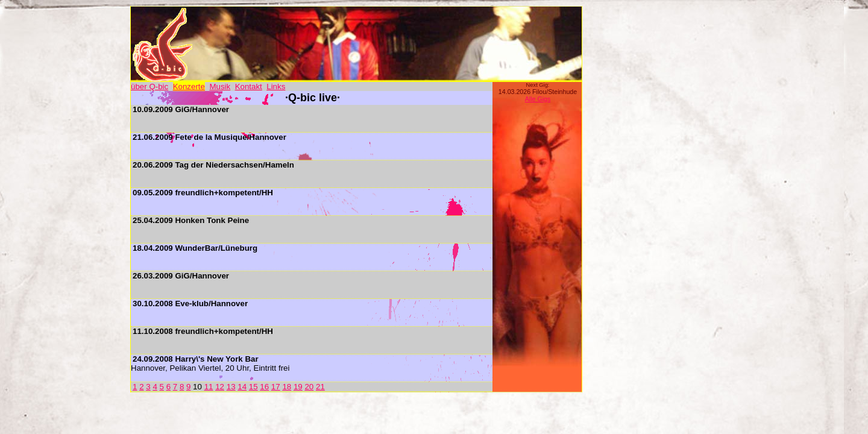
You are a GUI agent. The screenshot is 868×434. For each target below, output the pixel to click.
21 (320, 387)
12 (220, 387)
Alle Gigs (538, 99)
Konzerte (189, 86)
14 (242, 387)
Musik (220, 86)
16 (264, 387)
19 (298, 387)
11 (209, 387)
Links (276, 86)
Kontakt (249, 86)
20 (309, 387)
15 (253, 387)
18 (287, 387)
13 (231, 387)
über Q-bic (149, 86)
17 (276, 387)
